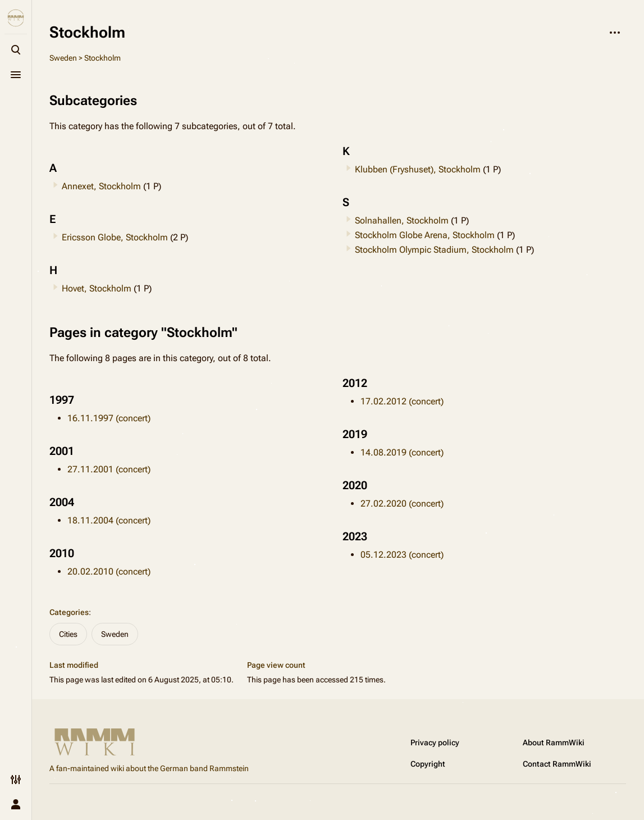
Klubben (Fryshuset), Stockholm (418, 169)
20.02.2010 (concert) (109, 571)
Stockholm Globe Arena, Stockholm (425, 235)
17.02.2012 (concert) (402, 401)
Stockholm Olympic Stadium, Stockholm (434, 250)
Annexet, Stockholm (101, 186)
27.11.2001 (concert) (109, 469)
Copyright (428, 764)
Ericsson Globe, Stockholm (115, 237)
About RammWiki (554, 742)
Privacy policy (435, 742)
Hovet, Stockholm (97, 288)
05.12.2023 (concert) (402, 555)
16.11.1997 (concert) (109, 418)
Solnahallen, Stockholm (402, 220)
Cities (68, 634)
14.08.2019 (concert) (402, 452)
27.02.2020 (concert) (402, 504)
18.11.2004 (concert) (109, 520)
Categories (69, 612)
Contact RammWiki (557, 764)
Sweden (63, 58)
